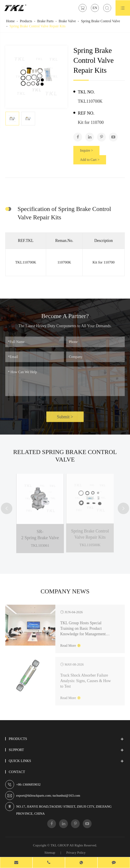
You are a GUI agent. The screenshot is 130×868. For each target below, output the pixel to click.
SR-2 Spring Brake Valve (40, 531)
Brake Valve (67, 21)
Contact (17, 772)
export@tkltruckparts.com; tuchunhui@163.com (48, 796)
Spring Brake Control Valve (101, 21)
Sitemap (50, 853)
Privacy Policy (76, 853)
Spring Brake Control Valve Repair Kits (37, 26)
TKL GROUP (60, 845)
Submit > (65, 420)
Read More (70, 642)
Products (26, 21)
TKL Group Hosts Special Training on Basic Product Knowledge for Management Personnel (83, 625)
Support (16, 750)
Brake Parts (45, 21)
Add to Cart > (90, 160)
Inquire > (86, 150)
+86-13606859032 (28, 784)
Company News (65, 594)
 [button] (7, 509)
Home (10, 21)
